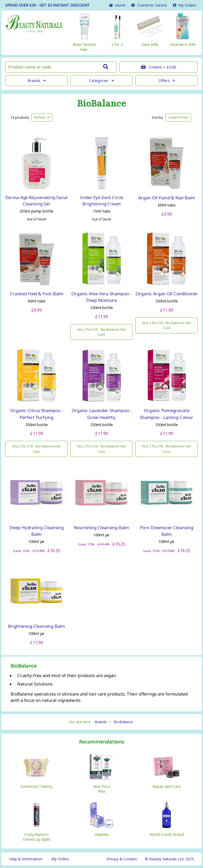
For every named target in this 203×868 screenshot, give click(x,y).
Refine (42, 117)
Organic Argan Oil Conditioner (167, 294)
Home (117, 5)
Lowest (178, 117)
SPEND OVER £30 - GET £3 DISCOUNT (47, 5)
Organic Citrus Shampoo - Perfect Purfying (37, 414)
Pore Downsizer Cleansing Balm (167, 531)
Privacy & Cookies (122, 859)
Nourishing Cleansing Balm (101, 527)
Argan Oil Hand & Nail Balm (167, 198)
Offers (167, 81)
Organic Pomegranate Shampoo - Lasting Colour (167, 414)
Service (149, 5)
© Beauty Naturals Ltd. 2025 (169, 859)
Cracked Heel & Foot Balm (37, 294)
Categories (101, 81)
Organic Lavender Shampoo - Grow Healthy (102, 414)
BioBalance (101, 104)
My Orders (185, 5)
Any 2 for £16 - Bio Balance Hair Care (102, 332)
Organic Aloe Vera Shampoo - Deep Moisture (101, 297)
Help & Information (26, 859)
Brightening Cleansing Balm (36, 626)
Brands (37, 81)
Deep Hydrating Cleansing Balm (37, 531)
